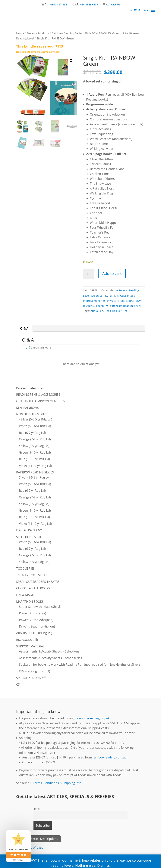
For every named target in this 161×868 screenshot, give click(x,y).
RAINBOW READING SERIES (35, 472)
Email (37, 809)
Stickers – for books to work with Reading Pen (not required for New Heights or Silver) (79, 665)
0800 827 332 (59, 4)
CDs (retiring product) (35, 671)
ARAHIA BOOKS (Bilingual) (34, 633)
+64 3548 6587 (89, 4)
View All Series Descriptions (39, 839)
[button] (71, 61)
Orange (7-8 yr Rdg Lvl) (35, 439)
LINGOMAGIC (25, 595)
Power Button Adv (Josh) (36, 620)
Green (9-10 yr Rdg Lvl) (35, 452)
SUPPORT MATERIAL (30, 646)
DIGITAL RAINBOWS (30, 530)
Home (20, 33)
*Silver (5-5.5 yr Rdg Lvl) (36, 419)
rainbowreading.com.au (110, 757)
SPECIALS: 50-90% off (31, 678)
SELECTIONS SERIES (30, 537)
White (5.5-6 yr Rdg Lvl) (35, 426)
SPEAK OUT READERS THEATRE (38, 582)
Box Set (117, 311)
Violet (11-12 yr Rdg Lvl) (35, 466)
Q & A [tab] (24, 328)
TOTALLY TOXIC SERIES (32, 575)
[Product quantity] (89, 274)
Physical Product (117, 301)
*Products (43, 33)
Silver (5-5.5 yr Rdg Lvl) (35, 477)
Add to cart (112, 273)
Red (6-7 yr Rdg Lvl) (32, 433)
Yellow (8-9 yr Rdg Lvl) (34, 446)
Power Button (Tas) (33, 613)
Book (108, 311)
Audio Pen (97, 311)
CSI (18, 684)
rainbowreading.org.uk (93, 718)
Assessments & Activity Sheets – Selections (49, 651)
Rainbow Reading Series (67, 33)
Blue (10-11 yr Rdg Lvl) (34, 459)
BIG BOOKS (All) (27, 640)
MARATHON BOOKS (30, 602)
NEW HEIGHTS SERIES (31, 414)
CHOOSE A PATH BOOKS (33, 588)
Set (125, 311)
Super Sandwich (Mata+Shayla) (41, 607)
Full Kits (114, 296)
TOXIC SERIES (25, 569)
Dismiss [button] (104, 865)
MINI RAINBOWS (27, 408)
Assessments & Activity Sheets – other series (51, 658)
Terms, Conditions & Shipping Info (57, 783)
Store (30, 33)
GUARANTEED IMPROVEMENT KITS (40, 401)
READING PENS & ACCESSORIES (38, 395)
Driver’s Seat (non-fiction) (37, 626)
